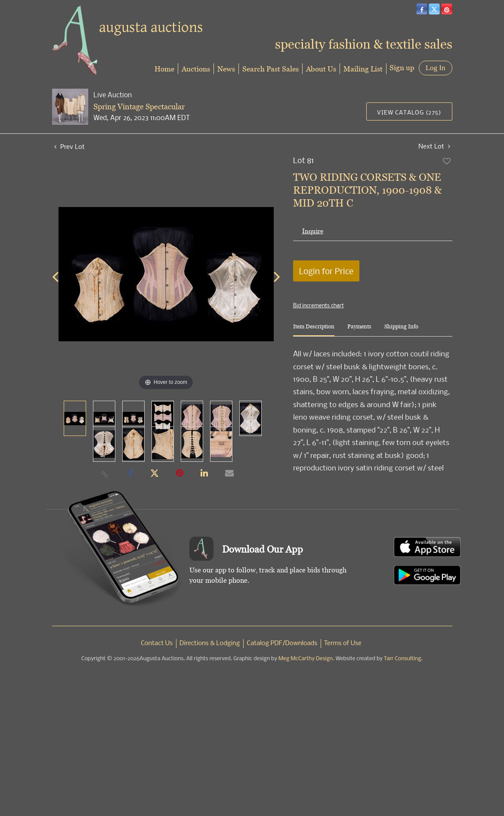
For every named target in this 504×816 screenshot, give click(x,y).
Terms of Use (343, 643)
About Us (321, 69)
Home (164, 69)
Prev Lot (70, 146)
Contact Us (157, 643)
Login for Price (326, 271)
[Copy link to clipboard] (105, 474)
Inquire (313, 231)
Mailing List (363, 69)
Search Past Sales (271, 69)
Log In (436, 68)
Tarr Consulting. (403, 659)
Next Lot (434, 146)
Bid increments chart (318, 305)
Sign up (402, 67)
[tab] (314, 330)
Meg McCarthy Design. (306, 659)
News (226, 69)
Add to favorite (447, 161)
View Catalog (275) (409, 112)
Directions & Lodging (210, 643)
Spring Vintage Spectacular (139, 107)
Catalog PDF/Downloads (282, 643)
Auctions (196, 69)
